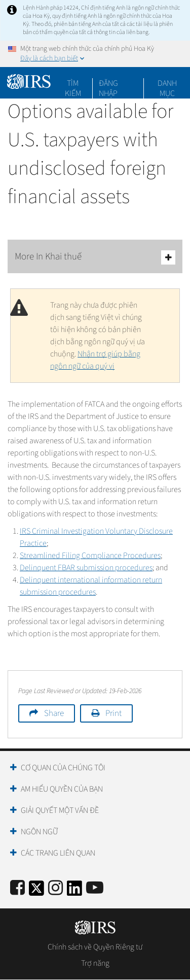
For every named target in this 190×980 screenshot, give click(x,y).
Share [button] (54, 713)
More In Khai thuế (95, 257)
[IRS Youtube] (95, 888)
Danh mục (167, 83)
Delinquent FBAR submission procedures (86, 568)
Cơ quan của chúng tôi (63, 768)
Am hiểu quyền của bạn (62, 789)
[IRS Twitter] (36, 891)
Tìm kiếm (73, 83)
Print (113, 713)
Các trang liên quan (58, 853)
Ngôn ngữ (39, 832)
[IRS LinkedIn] (74, 891)
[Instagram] (55, 888)
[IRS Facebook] (17, 888)
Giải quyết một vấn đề (60, 810)
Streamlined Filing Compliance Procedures (90, 556)
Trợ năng (95, 963)
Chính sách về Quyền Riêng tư (95, 947)
